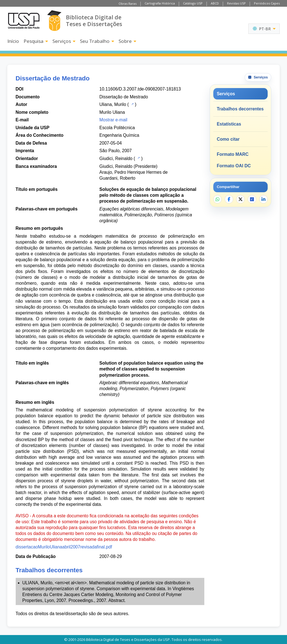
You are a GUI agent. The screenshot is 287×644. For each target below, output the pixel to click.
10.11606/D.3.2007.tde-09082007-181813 (140, 89)
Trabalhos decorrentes (240, 109)
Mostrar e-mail (114, 120)
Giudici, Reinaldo (116, 158)
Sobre (127, 41)
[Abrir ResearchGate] (252, 199)
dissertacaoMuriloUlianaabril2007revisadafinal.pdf (64, 547)
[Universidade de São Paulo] (24, 21)
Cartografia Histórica (160, 3)
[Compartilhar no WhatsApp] (217, 199)
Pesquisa (36, 41)
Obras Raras (128, 4)
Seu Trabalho (97, 41)
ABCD (215, 3)
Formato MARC (232, 154)
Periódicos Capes (267, 3)
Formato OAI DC (234, 166)
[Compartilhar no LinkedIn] (263, 199)
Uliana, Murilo (113, 104)
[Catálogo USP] (132, 104)
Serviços (64, 41)
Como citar (228, 139)
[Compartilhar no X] (240, 199)
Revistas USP (236, 3)
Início (13, 41)
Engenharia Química (119, 135)
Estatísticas (229, 124)
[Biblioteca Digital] (54, 21)
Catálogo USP (193, 3)
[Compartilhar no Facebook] (229, 199)
